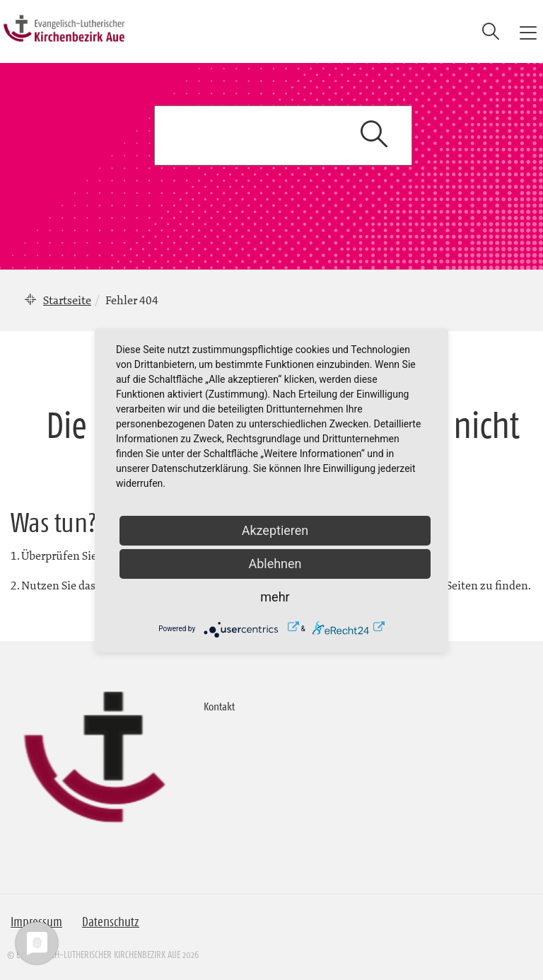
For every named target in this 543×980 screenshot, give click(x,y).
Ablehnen (275, 564)
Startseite (67, 300)
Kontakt (219, 706)
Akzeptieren (275, 530)
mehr (275, 597)
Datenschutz (111, 922)
